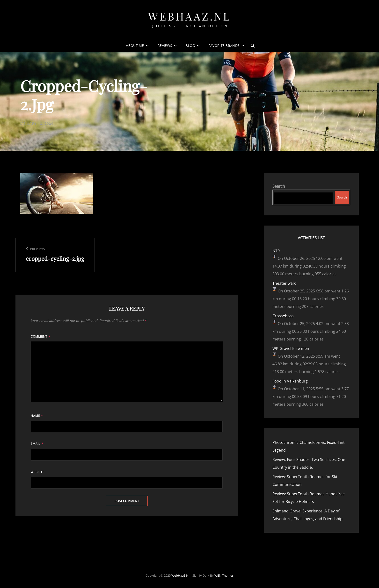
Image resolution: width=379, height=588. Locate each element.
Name (37, 416)
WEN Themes (224, 575)
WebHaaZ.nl (189, 16)
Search (279, 186)
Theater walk (284, 283)
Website (38, 472)
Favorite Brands (224, 46)
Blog (190, 46)
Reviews (165, 46)
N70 (276, 251)
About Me (135, 46)
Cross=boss (283, 316)
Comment (40, 337)
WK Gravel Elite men (291, 348)
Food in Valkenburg (290, 381)
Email (37, 444)
